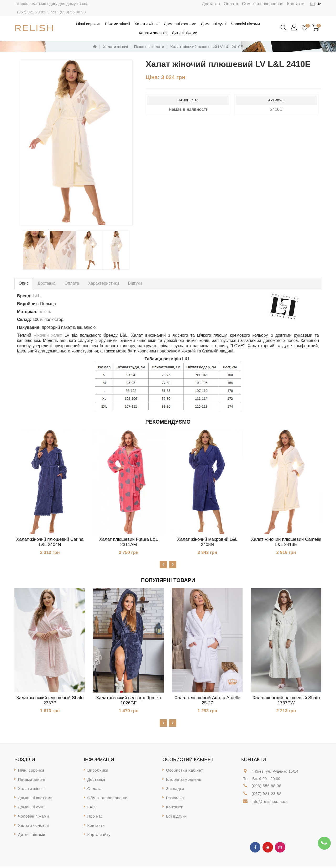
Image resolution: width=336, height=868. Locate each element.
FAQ (92, 809)
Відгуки (135, 283)
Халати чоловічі (153, 33)
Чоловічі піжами (245, 24)
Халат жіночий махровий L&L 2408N (207, 542)
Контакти (296, 4)
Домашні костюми (180, 24)
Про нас (95, 818)
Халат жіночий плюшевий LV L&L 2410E (207, 47)
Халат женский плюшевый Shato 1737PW (286, 701)
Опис (24, 283)
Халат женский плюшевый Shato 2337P (50, 701)
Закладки (175, 790)
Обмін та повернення (263, 4)
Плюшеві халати (149, 47)
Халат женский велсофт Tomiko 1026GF (129, 701)
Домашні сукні (214, 24)
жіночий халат (48, 335)
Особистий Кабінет (185, 772)
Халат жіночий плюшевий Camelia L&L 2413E (286, 542)
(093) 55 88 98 (73, 12)
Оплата (231, 4)
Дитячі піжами (185, 33)
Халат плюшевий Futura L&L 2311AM (129, 542)
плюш (44, 312)
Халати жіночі (147, 24)
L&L (36, 296)
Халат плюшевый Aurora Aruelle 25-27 (207, 701)
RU (313, 4)
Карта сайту (99, 836)
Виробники (98, 772)
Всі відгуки (176, 818)
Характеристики (104, 283)
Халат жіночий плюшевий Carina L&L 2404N (50, 542)
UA (319, 4)
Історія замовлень (184, 781)
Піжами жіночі (117, 24)
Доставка (211, 4)
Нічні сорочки (88, 24)
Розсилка (175, 799)
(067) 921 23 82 (31, 12)
